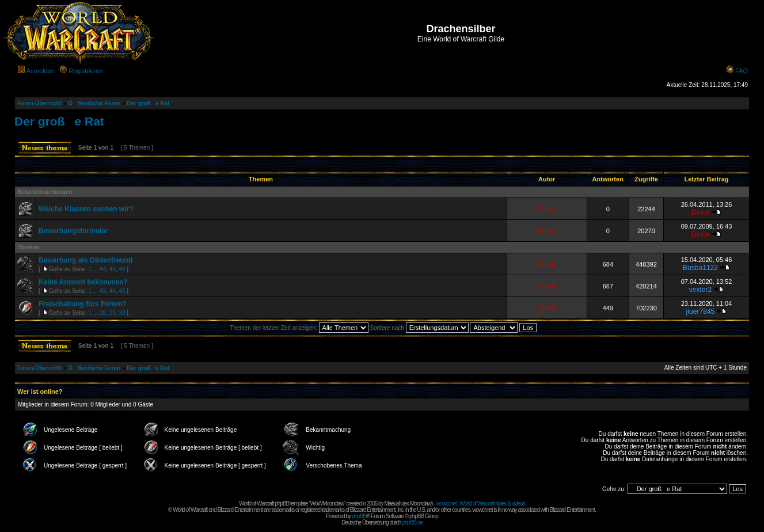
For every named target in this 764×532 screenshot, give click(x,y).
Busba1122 (700, 268)
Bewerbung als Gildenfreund (85, 260)
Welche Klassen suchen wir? (86, 209)
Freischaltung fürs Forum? (83, 304)
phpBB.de (412, 522)
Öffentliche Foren (94, 103)
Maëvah (393, 504)
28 (103, 313)
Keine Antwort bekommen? (83, 282)
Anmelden (40, 71)
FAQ (742, 71)
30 (122, 313)
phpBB (359, 516)
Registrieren (85, 71)
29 (113, 313)
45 (113, 269)
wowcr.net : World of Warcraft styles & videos (480, 504)
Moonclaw (421, 504)
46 (122, 269)
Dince (547, 209)
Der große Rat (148, 103)
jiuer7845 (701, 311)
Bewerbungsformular (73, 231)
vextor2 (701, 290)
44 (103, 269)
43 (103, 291)
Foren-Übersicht (39, 103)
